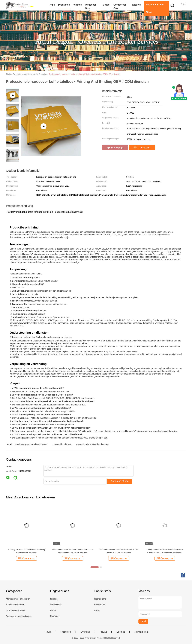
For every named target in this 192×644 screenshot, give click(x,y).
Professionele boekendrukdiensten (92, 444)
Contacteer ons (120, 7)
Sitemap (121, 632)
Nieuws (136, 5)
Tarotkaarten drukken (15, 605)
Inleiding (54, 599)
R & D (97, 610)
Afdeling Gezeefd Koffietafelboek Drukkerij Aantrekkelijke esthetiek (26, 551)
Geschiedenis (56, 605)
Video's (78, 5)
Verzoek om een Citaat (155, 8)
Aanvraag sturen (120, 481)
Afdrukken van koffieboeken (18, 599)
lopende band (100, 599)
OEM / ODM (100, 605)
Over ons (85, 632)
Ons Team (55, 616)
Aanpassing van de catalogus (19, 616)
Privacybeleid (142, 632)
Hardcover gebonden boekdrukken (31, 444)
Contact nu (142, 148)
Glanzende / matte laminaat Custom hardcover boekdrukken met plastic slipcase (73, 551)
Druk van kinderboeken (16, 610)
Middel (106, 5)
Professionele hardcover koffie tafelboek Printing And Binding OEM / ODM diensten (85, 74)
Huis (52, 5)
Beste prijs (115, 148)
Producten (64, 5)
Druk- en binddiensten (62, 444)
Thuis (48, 632)
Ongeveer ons (91, 7)
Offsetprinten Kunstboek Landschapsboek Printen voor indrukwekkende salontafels (165, 551)
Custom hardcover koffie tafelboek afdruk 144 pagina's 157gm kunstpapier (119, 551)
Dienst (53, 610)
